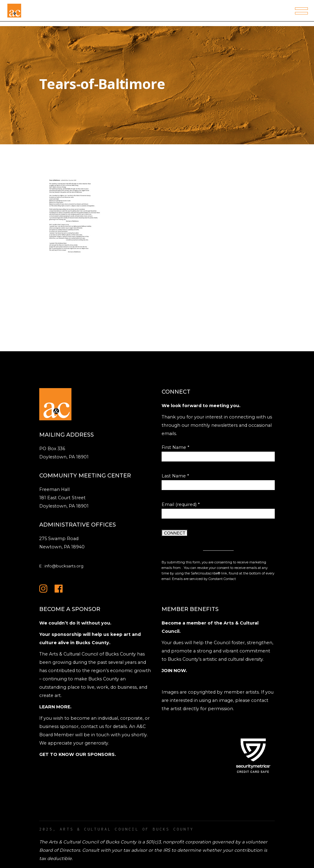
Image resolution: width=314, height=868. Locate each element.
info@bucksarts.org (64, 566)
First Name (175, 447)
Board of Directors (60, 850)
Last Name (175, 476)
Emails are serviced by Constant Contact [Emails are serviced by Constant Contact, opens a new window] (204, 579)
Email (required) (181, 504)
